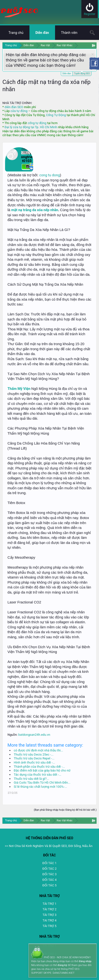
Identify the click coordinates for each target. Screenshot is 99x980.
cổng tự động (37, 123)
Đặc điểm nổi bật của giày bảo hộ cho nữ (42, 770)
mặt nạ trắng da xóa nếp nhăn (35, 210)
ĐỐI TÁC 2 (50, 869)
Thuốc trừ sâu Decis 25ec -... (34, 754)
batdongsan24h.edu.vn (34, 735)
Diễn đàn (67, 74)
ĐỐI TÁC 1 (50, 863)
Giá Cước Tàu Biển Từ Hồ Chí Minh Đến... (42, 783)
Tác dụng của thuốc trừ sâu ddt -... (38, 775)
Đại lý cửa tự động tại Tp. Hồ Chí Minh (31, 127)
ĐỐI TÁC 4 (50, 880)
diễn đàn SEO (14, 107)
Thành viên (69, 33)
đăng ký (62, 965)
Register (90, 14)
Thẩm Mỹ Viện (19, 389)
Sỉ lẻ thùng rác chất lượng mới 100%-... (40, 787)
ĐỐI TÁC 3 (50, 874)
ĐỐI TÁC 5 (50, 885)
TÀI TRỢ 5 (49, 926)
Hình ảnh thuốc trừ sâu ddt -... (34, 762)
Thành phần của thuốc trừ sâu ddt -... (39, 767)
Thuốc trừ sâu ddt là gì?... (31, 779)
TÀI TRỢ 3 (49, 915)
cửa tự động (19, 111)
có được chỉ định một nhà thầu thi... (38, 750)
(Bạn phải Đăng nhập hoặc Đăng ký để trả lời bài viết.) (65, 810)
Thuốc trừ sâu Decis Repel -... (34, 758)
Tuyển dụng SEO (82, 73)
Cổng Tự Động (56, 115)
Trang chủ (16, 33)
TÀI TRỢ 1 (49, 904)
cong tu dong (50, 175)
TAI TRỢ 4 (49, 920)
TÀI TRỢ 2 (49, 909)
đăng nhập (85, 961)
